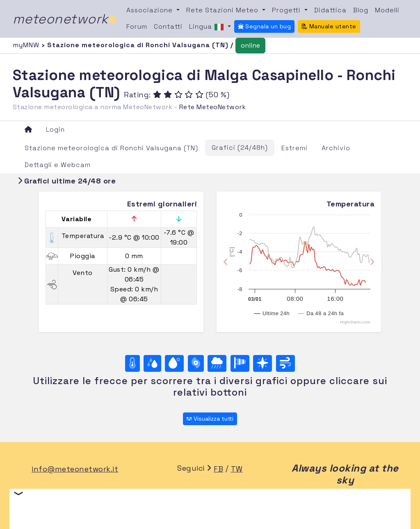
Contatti (168, 26)
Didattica (330, 10)
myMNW (27, 45)
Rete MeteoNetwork (213, 107)
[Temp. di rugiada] (174, 363)
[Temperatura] (132, 363)
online (250, 45)
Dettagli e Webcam (58, 165)
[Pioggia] (217, 363)
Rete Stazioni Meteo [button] (223, 10)
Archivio (336, 148)
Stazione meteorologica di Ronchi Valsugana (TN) (111, 148)
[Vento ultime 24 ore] (285, 363)
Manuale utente (329, 26)
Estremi (294, 148)
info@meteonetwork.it (75, 469)
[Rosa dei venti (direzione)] (262, 363)
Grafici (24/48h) (240, 148)
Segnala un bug (265, 26)
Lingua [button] (208, 27)
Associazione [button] (151, 10)
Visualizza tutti (210, 419)
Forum (137, 26)
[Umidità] (152, 363)
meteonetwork (65, 19)
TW (237, 469)
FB (218, 469)
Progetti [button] (287, 10)
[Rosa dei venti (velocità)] (240, 363)
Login (55, 129)
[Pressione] (196, 363)
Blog (361, 10)
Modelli (387, 10)
